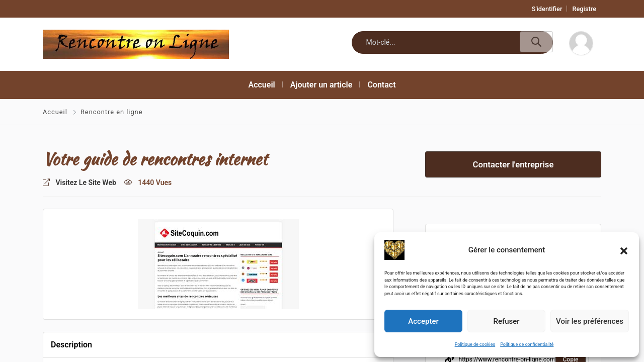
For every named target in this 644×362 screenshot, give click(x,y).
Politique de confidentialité (527, 344)
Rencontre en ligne (111, 112)
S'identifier (547, 9)
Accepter (423, 321)
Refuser (506, 321)
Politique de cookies (475, 344)
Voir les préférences (590, 321)
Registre (584, 9)
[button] (624, 250)
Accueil (56, 112)
